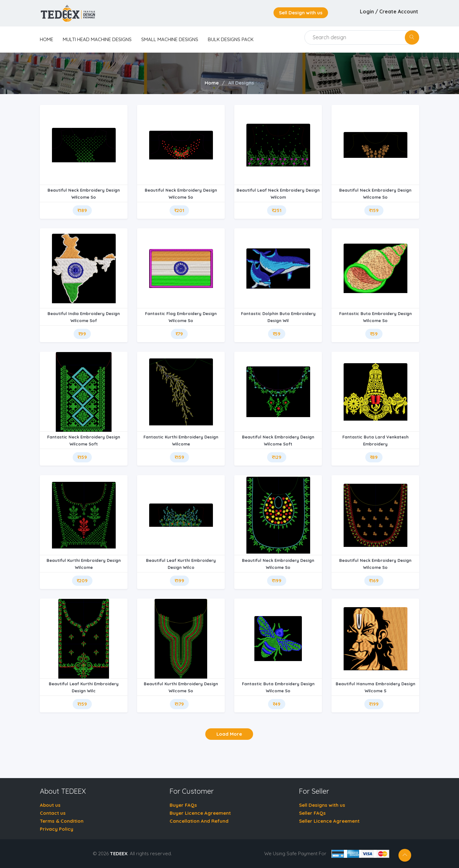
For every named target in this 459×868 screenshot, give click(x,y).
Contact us (53, 813)
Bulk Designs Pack (231, 39)
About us (50, 805)
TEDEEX (119, 853)
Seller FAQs (312, 813)
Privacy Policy (57, 829)
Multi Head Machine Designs (97, 39)
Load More (229, 734)
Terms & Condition (62, 821)
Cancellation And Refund (199, 821)
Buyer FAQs (183, 805)
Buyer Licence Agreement (200, 813)
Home (212, 83)
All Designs (241, 83)
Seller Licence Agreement (329, 821)
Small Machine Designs (170, 39)
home (47, 39)
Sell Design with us (301, 13)
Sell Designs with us (322, 805)
